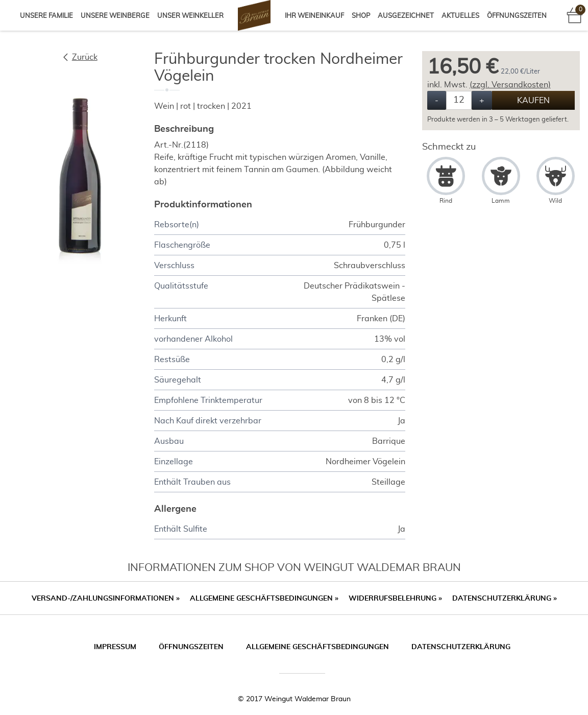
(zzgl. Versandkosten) (510, 85)
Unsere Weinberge (115, 16)
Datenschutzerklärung (505, 599)
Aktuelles (460, 16)
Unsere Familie (46, 16)
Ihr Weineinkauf (314, 16)
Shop (361, 16)
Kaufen (533, 101)
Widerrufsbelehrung (395, 599)
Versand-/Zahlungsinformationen (106, 599)
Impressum (115, 647)
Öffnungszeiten (517, 16)
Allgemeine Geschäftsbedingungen (264, 599)
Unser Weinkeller (190, 16)
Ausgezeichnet (406, 16)
